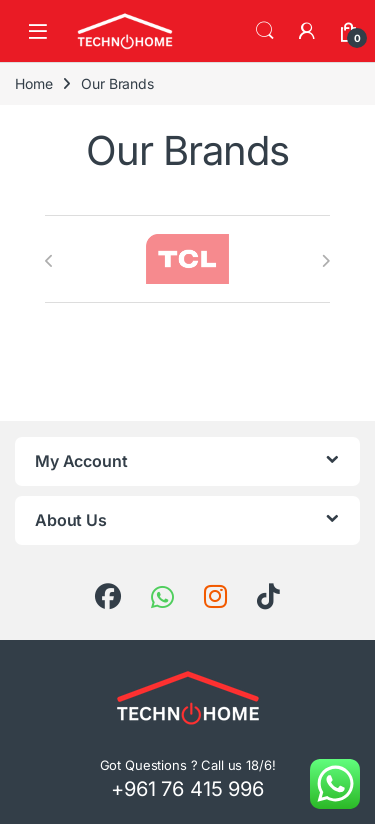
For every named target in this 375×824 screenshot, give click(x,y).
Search (265, 31)
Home (33, 83)
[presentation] (49, 261)
